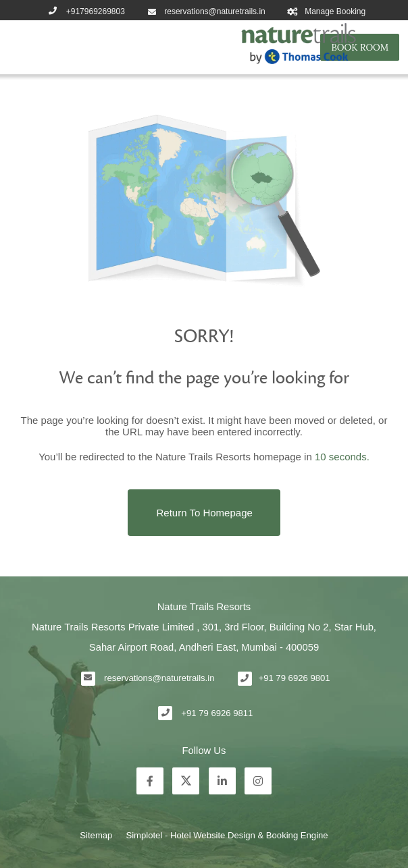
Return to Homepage (205, 513)
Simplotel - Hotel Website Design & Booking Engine (227, 835)
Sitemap (96, 835)
